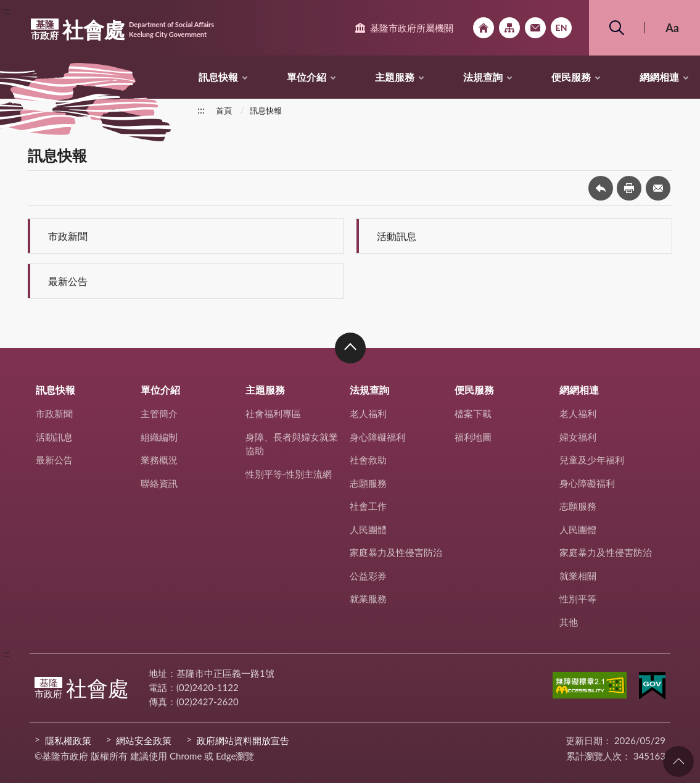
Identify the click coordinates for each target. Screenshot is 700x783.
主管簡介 (159, 413)
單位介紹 (307, 77)
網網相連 (659, 77)
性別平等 (578, 599)
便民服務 (571, 77)
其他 (569, 622)
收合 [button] (350, 348)
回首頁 (484, 28)
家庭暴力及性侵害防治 (396, 552)
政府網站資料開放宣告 (243, 740)
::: (7, 10)
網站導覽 (509, 28)
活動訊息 (397, 236)
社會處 (122, 30)
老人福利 (368, 413)
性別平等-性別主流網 (289, 474)
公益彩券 (368, 576)
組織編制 (159, 437)
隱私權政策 (68, 740)
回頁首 (678, 761)
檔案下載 (473, 413)
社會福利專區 (273, 413)
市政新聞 (68, 236)
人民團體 (368, 529)
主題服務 (395, 77)
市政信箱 (535, 28)
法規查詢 (483, 77)
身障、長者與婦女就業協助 (292, 444)
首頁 (224, 110)
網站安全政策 (144, 740)
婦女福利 (578, 437)
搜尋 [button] (617, 28)
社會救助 (368, 460)
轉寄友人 (658, 188)
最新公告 (68, 281)
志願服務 (368, 483)
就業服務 (368, 599)
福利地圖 (473, 437)
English (561, 28)
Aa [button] (672, 28)
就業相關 (578, 576)
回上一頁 (601, 188)
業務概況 (159, 460)
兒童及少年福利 (592, 460)
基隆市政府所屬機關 (412, 28)
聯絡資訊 (159, 483)
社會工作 (368, 506)
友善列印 (629, 188)
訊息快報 (218, 77)
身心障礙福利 (377, 437)
